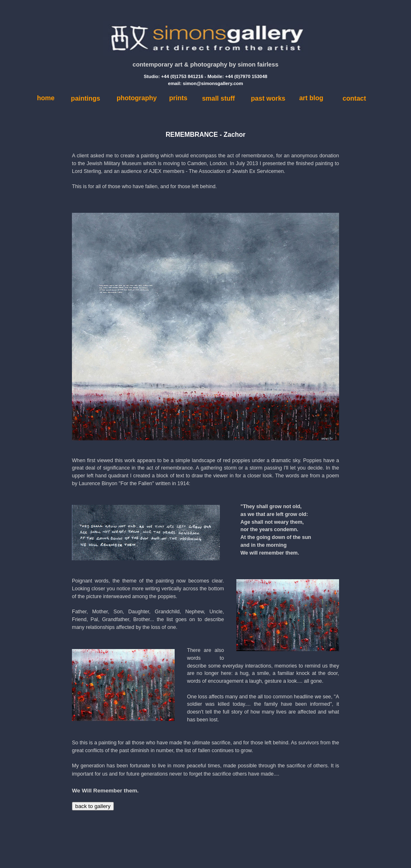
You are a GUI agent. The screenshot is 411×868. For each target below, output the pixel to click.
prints (178, 98)
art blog (311, 98)
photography (137, 98)
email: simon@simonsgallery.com (206, 83)
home (46, 98)
